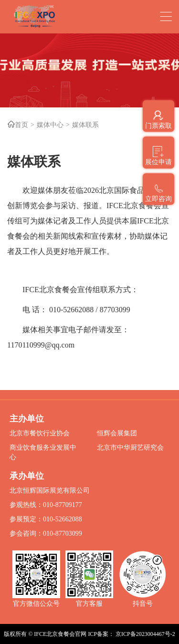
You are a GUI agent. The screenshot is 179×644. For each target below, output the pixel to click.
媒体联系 (85, 125)
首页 (21, 125)
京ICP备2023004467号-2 (145, 634)
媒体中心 (50, 125)
